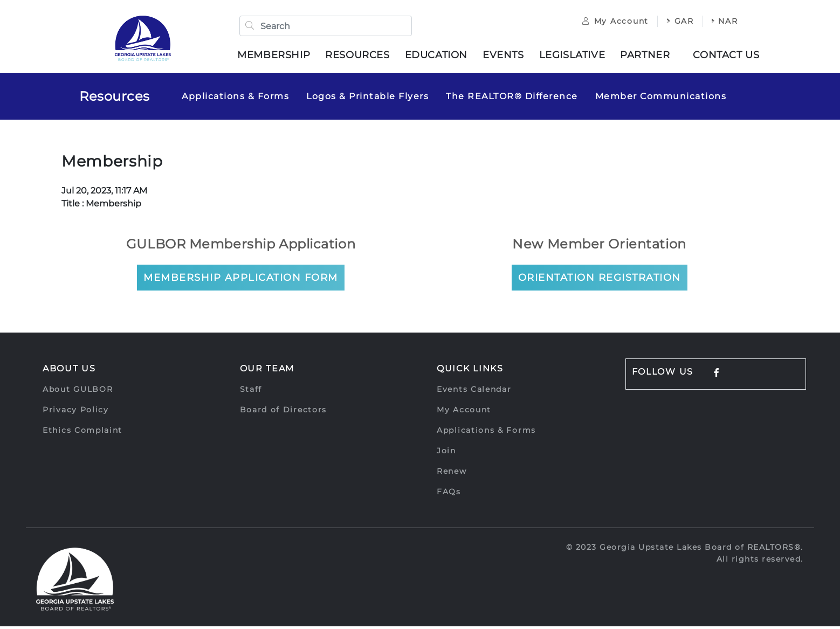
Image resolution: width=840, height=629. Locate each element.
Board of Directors (284, 412)
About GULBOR (78, 392)
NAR (717, 23)
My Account (608, 23)
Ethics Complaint (82, 433)
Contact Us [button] (730, 57)
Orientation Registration (600, 280)
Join (446, 453)
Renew (452, 474)
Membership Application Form (241, 280)
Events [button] (507, 57)
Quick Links (470, 371)
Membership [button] (277, 57)
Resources (115, 99)
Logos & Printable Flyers (367, 99)
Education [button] (439, 57)
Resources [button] (361, 57)
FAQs (449, 494)
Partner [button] (649, 57)
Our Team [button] (267, 371)
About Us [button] (69, 371)
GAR (673, 23)
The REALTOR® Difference (512, 99)
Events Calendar (474, 392)
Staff (251, 392)
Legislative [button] (576, 57)
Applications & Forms (235, 99)
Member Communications (661, 99)
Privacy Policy (76, 412)
